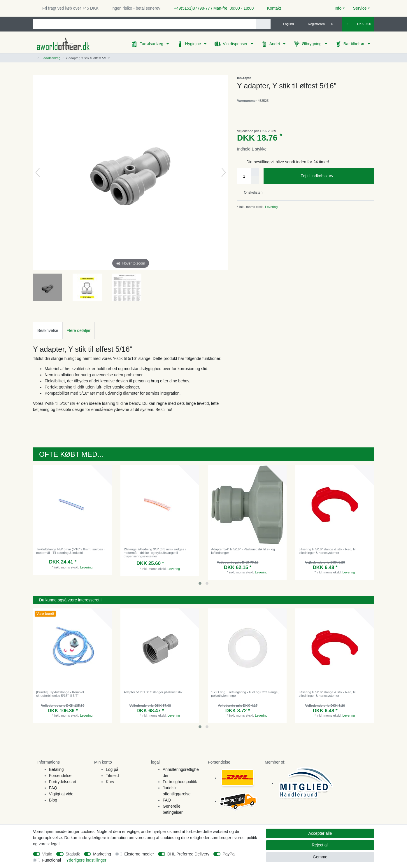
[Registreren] (313, 24)
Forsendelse (60, 776)
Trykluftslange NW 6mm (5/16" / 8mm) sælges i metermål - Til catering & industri (70, 551)
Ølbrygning (312, 44)
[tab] (48, 330)
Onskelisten (251, 192)
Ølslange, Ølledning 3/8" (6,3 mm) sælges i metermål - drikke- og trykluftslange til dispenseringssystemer (155, 553)
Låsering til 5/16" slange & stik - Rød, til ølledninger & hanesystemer (327, 551)
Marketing (102, 854)
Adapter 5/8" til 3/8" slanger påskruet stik (153, 692)
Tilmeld (112, 776)
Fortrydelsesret (63, 782)
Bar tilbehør (355, 44)
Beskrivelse (48, 330)
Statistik (73, 854)
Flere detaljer (79, 330)
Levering (271, 207)
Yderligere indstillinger (86, 860)
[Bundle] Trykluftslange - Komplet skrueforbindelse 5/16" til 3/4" (60, 694)
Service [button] (360, 8)
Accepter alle (320, 833)
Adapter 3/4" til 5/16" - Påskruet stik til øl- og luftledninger (243, 551)
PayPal (229, 854)
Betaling (56, 769)
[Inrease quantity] (255, 172)
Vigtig (47, 854)
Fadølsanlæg (152, 44)
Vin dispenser (236, 44)
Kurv (110, 782)
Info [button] (338, 8)
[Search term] (144, 24)
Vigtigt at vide (61, 794)
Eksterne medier (139, 854)
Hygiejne (194, 44)
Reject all (320, 845)
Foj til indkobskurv (335, 176)
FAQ (53, 788)
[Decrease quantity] (255, 180)
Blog (53, 800)
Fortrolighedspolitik (180, 782)
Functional (52, 860)
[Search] (263, 24)
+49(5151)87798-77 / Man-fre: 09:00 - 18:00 (212, 8)
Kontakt (271, 8)
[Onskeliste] (335, 24)
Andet (275, 44)
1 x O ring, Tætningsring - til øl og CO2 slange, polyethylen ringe (245, 694)
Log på (112, 769)
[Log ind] (286, 24)
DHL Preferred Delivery (188, 854)
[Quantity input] (244, 176)
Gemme (320, 857)
